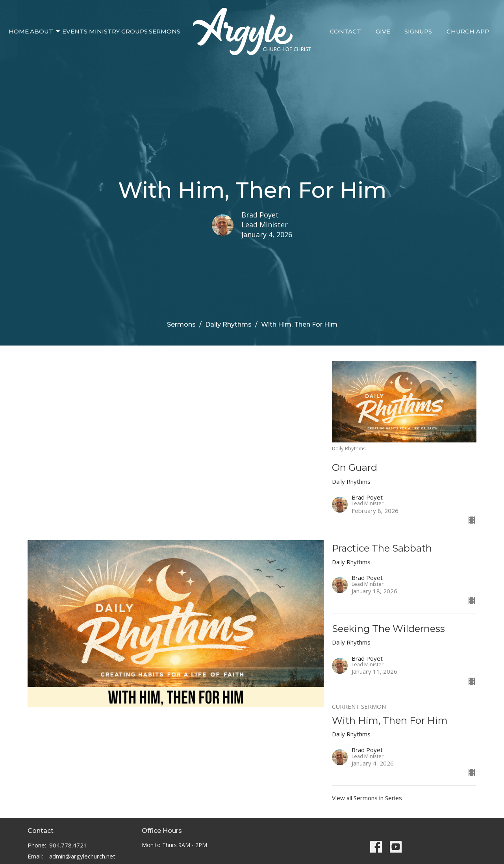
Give (383, 31)
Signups (418, 31)
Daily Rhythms (228, 324)
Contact (346, 31)
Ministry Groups (118, 31)
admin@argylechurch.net (82, 856)
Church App (468, 31)
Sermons (165, 31)
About (45, 32)
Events (75, 31)
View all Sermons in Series (367, 798)
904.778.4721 (68, 845)
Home (19, 31)
